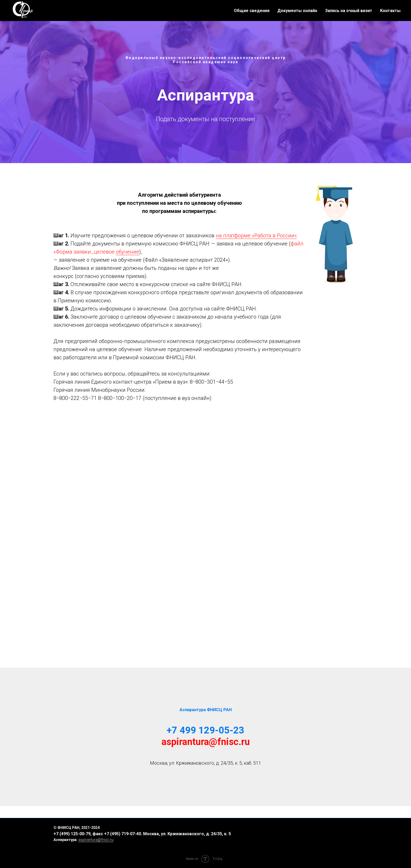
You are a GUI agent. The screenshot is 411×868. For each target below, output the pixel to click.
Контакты (390, 11)
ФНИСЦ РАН (68, 828)
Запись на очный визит (349, 11)
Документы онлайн (297, 11)
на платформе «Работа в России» (256, 235)
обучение (128, 252)
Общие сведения (252, 11)
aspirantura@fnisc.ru (206, 742)
